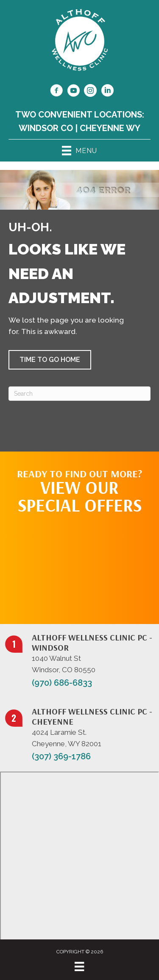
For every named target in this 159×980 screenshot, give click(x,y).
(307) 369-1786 (61, 756)
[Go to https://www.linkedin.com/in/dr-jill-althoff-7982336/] (107, 92)
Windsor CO (46, 128)
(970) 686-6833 (62, 683)
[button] (50, 360)
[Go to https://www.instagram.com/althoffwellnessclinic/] (90, 92)
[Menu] (79, 966)
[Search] (79, 394)
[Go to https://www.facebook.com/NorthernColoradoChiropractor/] (56, 92)
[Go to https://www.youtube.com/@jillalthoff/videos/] (73, 92)
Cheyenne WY (110, 128)
